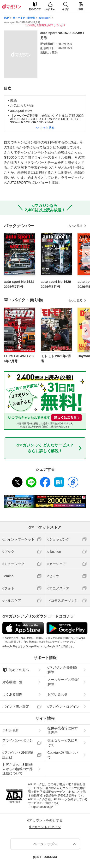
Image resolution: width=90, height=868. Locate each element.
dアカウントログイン (64, 707)
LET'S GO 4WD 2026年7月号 (19, 359)
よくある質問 (12, 694)
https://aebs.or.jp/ (42, 807)
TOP (6, 18)
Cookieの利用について (63, 755)
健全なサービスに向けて (63, 743)
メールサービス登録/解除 (63, 682)
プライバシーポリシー (18, 743)
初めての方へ (16, 670)
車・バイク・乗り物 (24, 18)
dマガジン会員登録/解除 (62, 670)
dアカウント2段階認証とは (18, 755)
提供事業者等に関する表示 (63, 730)
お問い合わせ (58, 694)
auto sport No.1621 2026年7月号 (19, 284)
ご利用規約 (11, 731)
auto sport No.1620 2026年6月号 (56, 284)
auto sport (45, 18)
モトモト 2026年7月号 (56, 359)
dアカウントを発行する (45, 820)
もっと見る (75, 226)
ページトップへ (45, 844)
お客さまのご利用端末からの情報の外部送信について (18, 769)
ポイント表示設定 (16, 707)
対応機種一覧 (12, 682)
